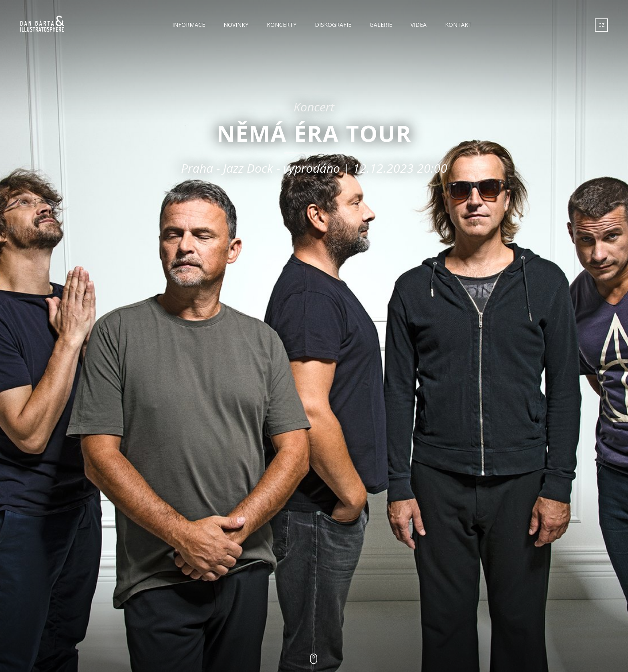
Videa (419, 25)
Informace (189, 25)
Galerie (381, 25)
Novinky (236, 25)
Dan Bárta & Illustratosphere (42, 24)
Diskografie (333, 25)
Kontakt (458, 25)
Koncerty (282, 25)
